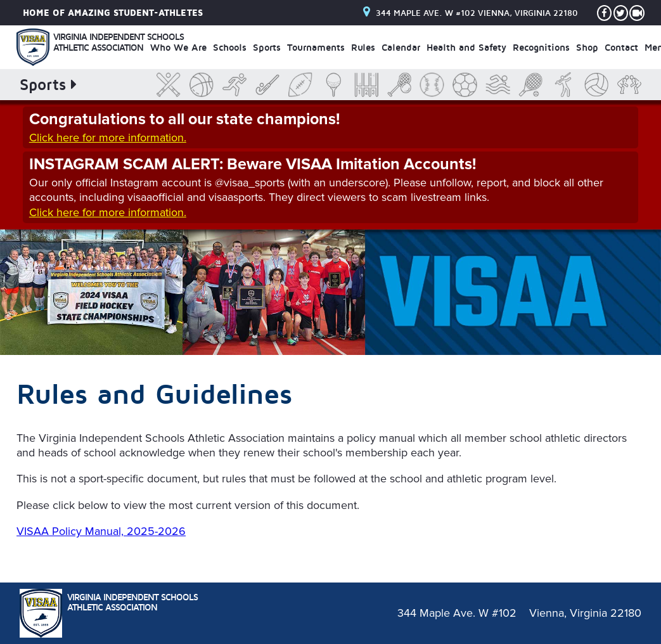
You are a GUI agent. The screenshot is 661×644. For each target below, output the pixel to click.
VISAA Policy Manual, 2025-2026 (101, 531)
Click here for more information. (108, 138)
